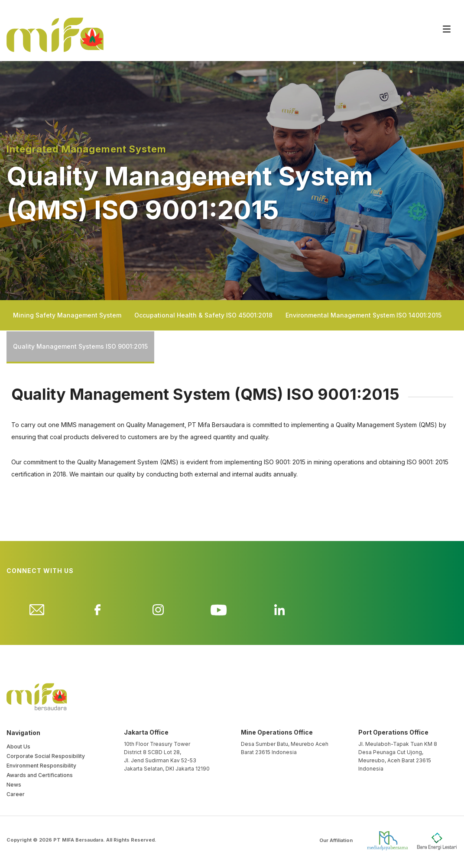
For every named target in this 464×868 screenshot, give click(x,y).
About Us (18, 747)
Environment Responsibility (41, 766)
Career (16, 794)
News (14, 785)
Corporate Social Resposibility (46, 756)
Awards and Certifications (40, 775)
